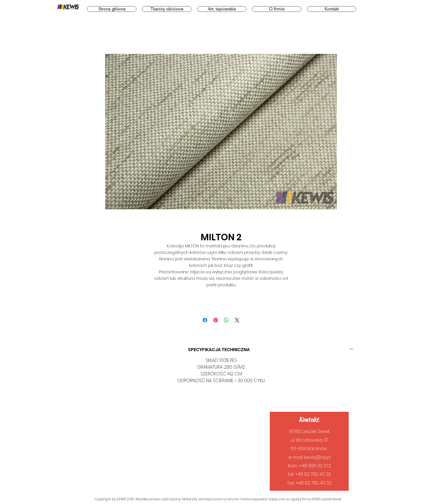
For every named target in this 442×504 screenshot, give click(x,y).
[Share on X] (237, 320)
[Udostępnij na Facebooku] (205, 320)
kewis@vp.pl (317, 457)
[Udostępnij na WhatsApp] (226, 320)
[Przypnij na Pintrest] (216, 320)
